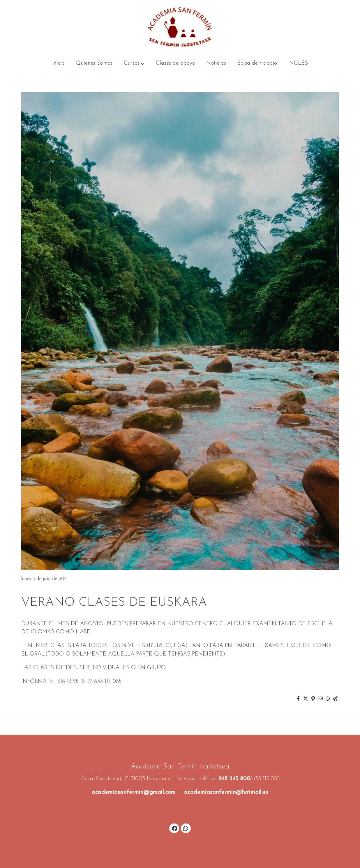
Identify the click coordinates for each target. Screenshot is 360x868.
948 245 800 (234, 779)
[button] (134, 63)
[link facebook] (174, 828)
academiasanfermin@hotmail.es (226, 792)
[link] (180, 27)
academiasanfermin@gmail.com (134, 792)
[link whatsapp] (186, 828)
